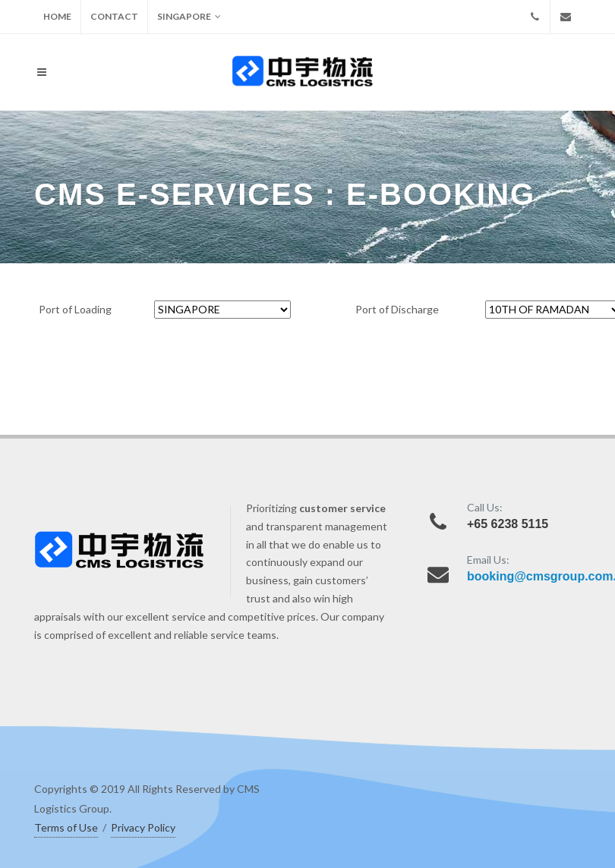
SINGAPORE (189, 17)
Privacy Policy (143, 827)
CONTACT (114, 16)
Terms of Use (66, 827)
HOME (57, 16)
